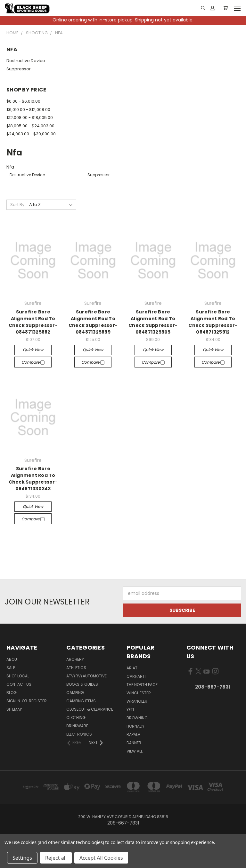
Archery (75, 659)
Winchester (139, 693)
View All (135, 751)
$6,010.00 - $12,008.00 (28, 110)
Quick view (33, 350)
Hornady (135, 726)
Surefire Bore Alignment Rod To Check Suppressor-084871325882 (33, 322)
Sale (11, 668)
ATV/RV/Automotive (86, 676)
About (13, 659)
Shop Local (18, 676)
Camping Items (81, 701)
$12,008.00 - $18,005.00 (30, 118)
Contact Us (19, 684)
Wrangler (137, 701)
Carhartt (137, 676)
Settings (22, 858)
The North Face (142, 685)
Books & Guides (82, 684)
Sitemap (14, 709)
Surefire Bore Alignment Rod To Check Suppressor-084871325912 (213, 322)
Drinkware (77, 726)
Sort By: (18, 205)
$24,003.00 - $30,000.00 (31, 134)
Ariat (132, 668)
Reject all (56, 858)
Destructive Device (26, 61)
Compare (33, 362)
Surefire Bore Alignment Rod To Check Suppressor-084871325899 (93, 322)
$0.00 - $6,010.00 (23, 101)
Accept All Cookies (101, 858)
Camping (75, 693)
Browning (137, 718)
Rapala (133, 734)
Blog (12, 693)
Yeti (130, 710)
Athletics (76, 668)
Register (38, 701)
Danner (134, 743)
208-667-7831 (213, 687)
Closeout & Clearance (90, 709)
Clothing (76, 718)
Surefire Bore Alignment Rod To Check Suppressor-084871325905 (153, 322)
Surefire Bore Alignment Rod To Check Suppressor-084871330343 (33, 479)
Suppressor (19, 69)
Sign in (14, 701)
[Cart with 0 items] (225, 8)
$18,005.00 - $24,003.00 (30, 126)
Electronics (79, 734)
